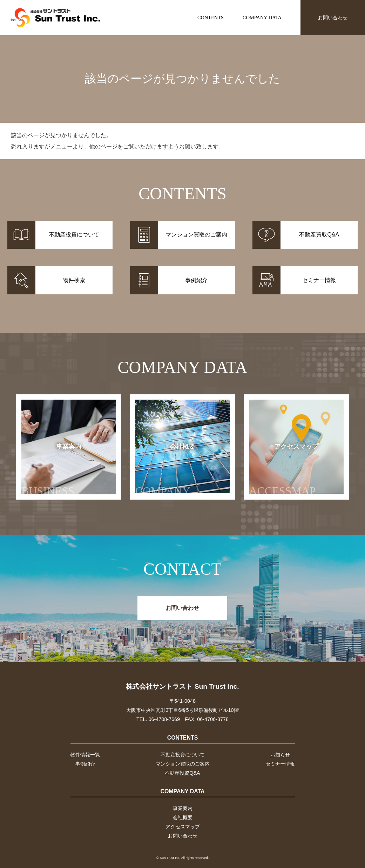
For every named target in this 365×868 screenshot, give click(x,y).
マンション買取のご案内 (183, 764)
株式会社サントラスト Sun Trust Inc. (182, 686)
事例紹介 (85, 764)
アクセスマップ (284, 470)
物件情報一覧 (85, 755)
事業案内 (51, 470)
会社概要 (165, 470)
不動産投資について (183, 755)
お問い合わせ (333, 18)
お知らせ (280, 755)
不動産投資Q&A (182, 773)
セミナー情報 (280, 764)
